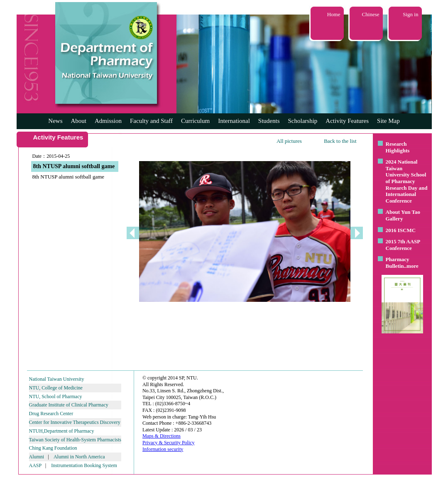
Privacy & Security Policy (169, 443)
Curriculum (195, 121)
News (55, 121)
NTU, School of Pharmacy (56, 397)
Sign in (410, 14)
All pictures (289, 141)
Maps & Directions (162, 436)
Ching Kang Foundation (53, 448)
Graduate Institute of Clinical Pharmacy (69, 405)
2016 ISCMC (401, 230)
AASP (35, 465)
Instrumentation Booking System (84, 465)
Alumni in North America (79, 457)
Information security (163, 449)
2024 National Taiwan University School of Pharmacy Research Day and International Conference (407, 181)
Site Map (388, 121)
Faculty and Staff (151, 121)
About (78, 121)
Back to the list (340, 141)
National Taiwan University (57, 379)
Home (334, 14)
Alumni (37, 457)
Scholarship (303, 121)
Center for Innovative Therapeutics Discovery (75, 422)
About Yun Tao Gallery (403, 215)
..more (411, 266)
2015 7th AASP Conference (403, 245)
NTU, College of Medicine (56, 388)
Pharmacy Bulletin (398, 263)
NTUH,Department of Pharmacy (62, 431)
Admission (108, 121)
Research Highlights (398, 147)
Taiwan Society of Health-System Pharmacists (75, 440)
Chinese (371, 14)
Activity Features (347, 121)
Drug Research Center (51, 414)
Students (269, 121)
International (234, 121)
